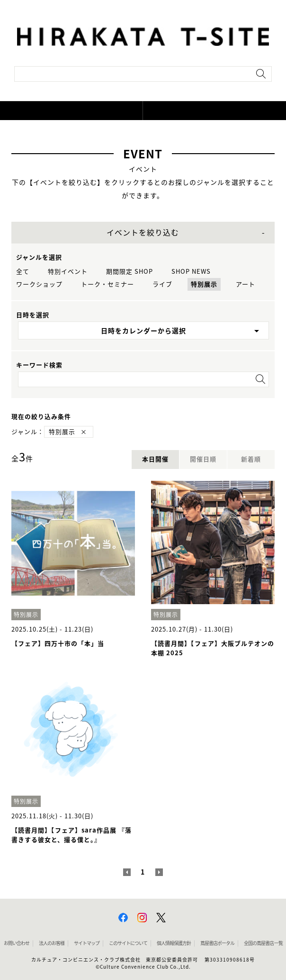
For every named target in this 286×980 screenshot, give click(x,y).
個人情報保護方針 (174, 943)
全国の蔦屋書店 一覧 (263, 943)
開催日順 (203, 459)
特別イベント (68, 272)
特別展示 (204, 284)
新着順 (251, 459)
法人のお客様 (52, 943)
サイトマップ (87, 943)
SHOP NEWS (191, 272)
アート (246, 284)
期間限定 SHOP (130, 272)
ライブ (162, 284)
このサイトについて (128, 943)
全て (23, 272)
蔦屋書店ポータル (217, 943)
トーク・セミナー (107, 284)
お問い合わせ (17, 943)
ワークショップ (39, 284)
